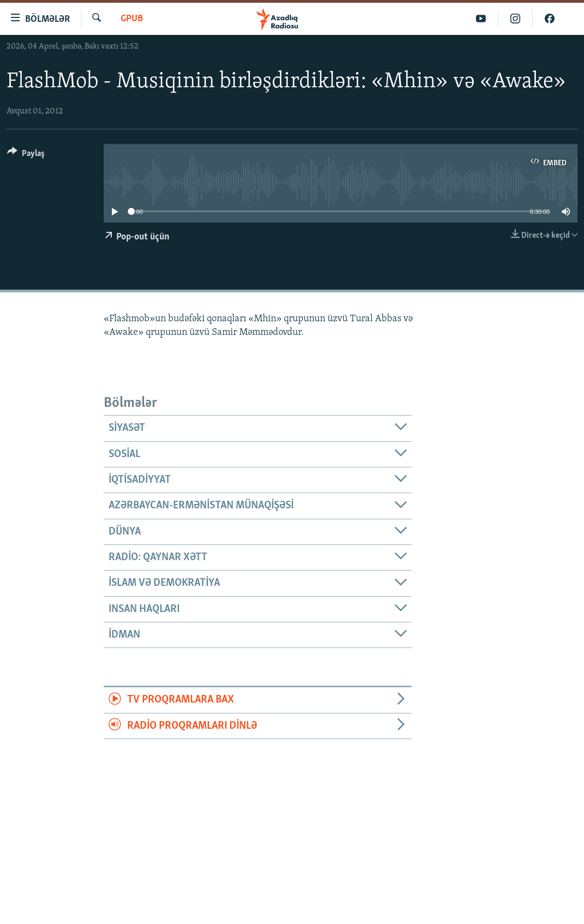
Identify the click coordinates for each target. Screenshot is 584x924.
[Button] (26, 155)
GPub (132, 19)
